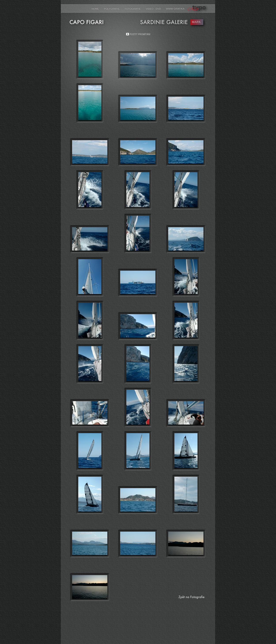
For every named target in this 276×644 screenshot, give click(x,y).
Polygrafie (112, 9)
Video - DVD (154, 9)
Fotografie (133, 9)
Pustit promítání (140, 34)
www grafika (175, 9)
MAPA (196, 22)
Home (96, 9)
